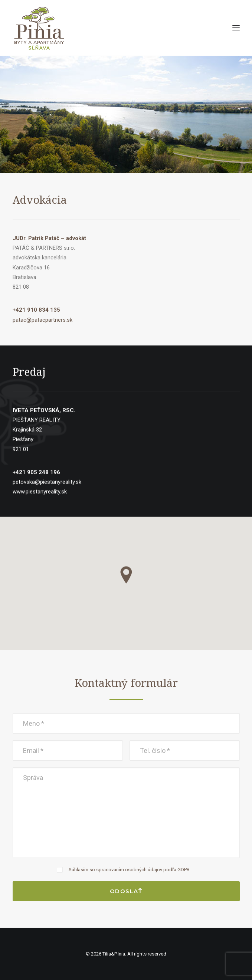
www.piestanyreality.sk (40, 509)
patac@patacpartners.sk (42, 320)
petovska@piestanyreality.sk (47, 499)
